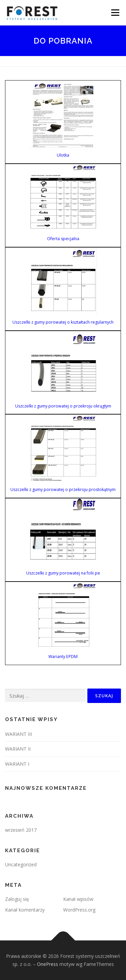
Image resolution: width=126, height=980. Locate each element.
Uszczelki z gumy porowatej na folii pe (63, 573)
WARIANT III (18, 734)
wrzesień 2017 (21, 830)
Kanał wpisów (78, 899)
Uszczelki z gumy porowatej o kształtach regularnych (63, 322)
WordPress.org (79, 910)
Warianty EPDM (63, 657)
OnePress (48, 964)
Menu (115, 13)
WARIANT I (17, 764)
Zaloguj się (17, 899)
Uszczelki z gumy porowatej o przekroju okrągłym (63, 406)
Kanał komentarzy (25, 910)
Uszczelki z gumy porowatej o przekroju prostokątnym (63, 489)
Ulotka (63, 155)
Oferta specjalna (63, 239)
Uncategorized (21, 864)
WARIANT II (18, 749)
